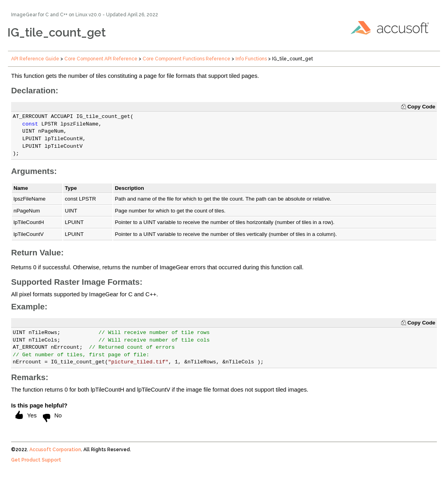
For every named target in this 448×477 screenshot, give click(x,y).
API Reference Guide (35, 59)
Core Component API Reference (101, 59)
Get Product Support (36, 460)
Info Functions (251, 59)
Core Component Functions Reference (186, 59)
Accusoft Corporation (55, 450)
